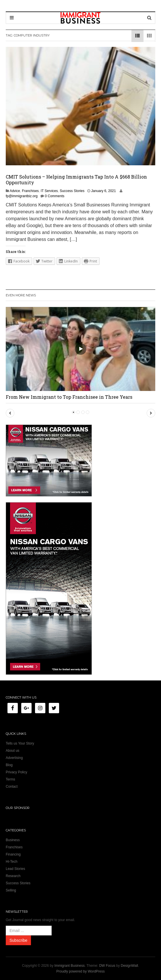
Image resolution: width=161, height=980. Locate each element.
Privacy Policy (17, 772)
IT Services (49, 191)
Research (13, 876)
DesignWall (129, 966)
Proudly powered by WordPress (80, 971)
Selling (11, 890)
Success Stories (72, 191)
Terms (10, 779)
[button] (10, 413)
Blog (9, 765)
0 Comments (55, 196)
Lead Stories (15, 869)
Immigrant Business (70, 966)
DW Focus (107, 966)
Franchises (30, 191)
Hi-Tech (12, 862)
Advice (15, 191)
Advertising (14, 758)
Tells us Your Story (20, 743)
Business (13, 840)
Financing (13, 854)
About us (12, 751)
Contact (12, 787)
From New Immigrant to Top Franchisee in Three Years (69, 397)
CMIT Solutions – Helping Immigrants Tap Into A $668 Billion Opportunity (76, 180)
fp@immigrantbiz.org (22, 196)
